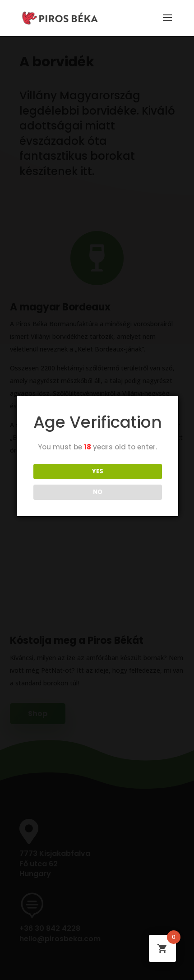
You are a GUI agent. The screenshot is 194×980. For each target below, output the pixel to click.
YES (98, 471)
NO (98, 492)
